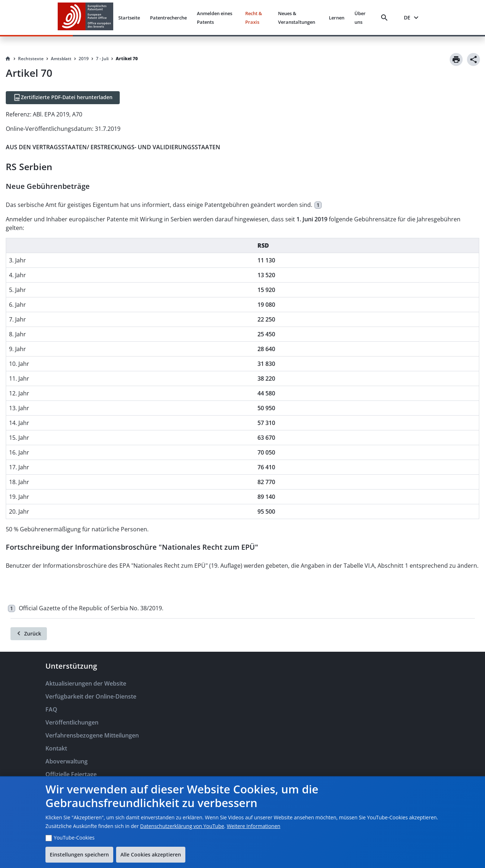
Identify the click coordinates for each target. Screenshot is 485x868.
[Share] (473, 59)
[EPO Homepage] (85, 17)
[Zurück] (29, 634)
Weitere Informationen (253, 826)
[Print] (456, 59)
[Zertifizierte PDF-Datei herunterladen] (63, 98)
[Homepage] (8, 59)
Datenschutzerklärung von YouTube (182, 826)
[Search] (386, 18)
